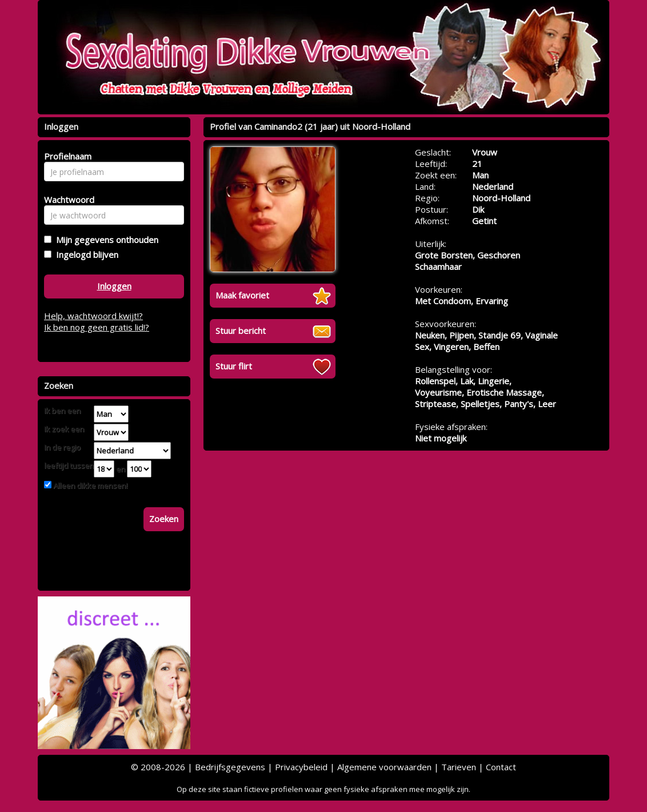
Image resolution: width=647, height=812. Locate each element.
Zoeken (164, 519)
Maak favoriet (242, 295)
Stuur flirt (234, 366)
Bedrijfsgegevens (230, 767)
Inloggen (114, 286)
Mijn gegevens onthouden (105, 240)
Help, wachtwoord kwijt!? (93, 316)
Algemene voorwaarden (384, 767)
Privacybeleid (301, 767)
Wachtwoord (66, 200)
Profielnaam (66, 156)
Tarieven (459, 767)
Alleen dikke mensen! (89, 485)
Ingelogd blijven (85, 254)
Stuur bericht (241, 331)
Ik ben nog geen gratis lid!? (97, 327)
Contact (501, 767)
